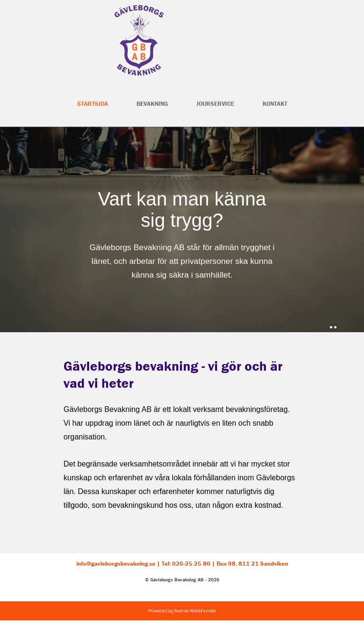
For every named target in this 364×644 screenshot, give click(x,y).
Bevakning (152, 104)
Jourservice (215, 104)
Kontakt (275, 104)
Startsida (93, 104)
